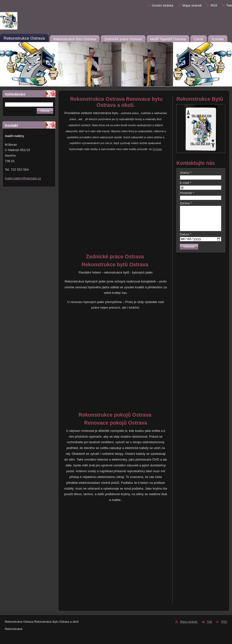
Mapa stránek (192, 5)
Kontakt (157, 149)
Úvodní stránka (163, 5)
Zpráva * (186, 203)
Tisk (229, 5)
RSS (214, 5)
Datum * (186, 234)
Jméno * (186, 173)
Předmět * (187, 193)
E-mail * (185, 183)
